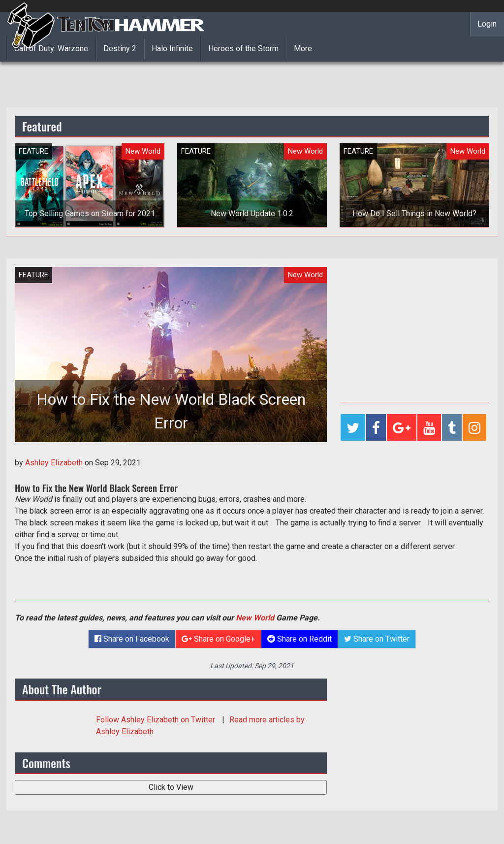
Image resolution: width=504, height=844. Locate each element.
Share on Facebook (132, 639)
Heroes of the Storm (243, 49)
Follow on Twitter (157, 720)
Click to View (171, 787)
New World (255, 618)
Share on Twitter (377, 639)
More (303, 49)
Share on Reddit (299, 639)
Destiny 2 (120, 49)
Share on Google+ (218, 639)
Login (487, 24)
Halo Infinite (172, 49)
